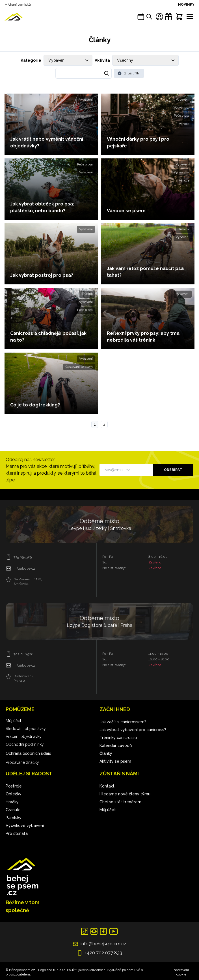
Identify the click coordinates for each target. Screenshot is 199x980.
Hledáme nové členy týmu (125, 794)
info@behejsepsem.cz (103, 944)
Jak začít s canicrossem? (123, 722)
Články (106, 753)
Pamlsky (14, 818)
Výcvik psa (182, 108)
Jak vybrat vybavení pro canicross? (133, 730)
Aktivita (102, 60)
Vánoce (184, 124)
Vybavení (86, 100)
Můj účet (13, 721)
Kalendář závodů (116, 745)
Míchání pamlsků (18, 5)
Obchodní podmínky (25, 744)
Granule (13, 810)
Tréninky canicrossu (118, 738)
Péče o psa (182, 116)
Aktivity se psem (115, 761)
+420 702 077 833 (103, 953)
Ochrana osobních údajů (28, 753)
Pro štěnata (17, 833)
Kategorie (31, 60)
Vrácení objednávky (24, 736)
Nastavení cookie (181, 972)
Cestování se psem (79, 367)
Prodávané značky (22, 762)
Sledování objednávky (26, 729)
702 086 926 (23, 654)
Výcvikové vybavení (25, 826)
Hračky (12, 802)
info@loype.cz (24, 568)
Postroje (14, 786)
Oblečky (14, 794)
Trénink (184, 229)
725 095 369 (23, 557)
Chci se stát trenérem (120, 802)
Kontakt (107, 786)
